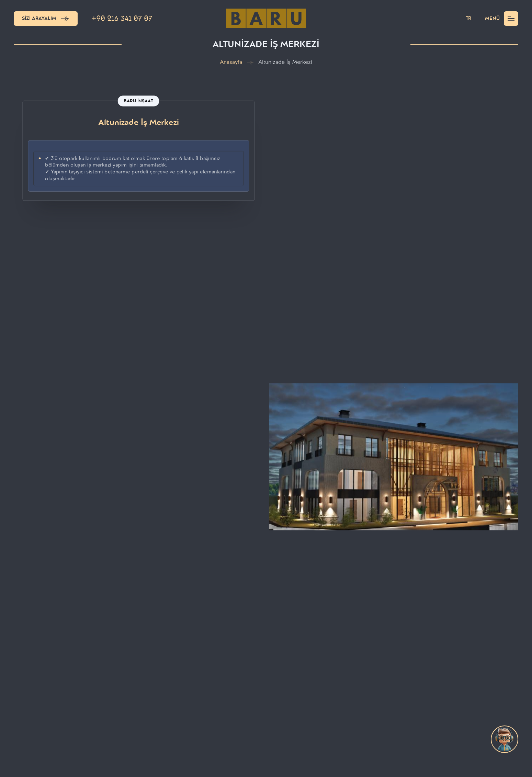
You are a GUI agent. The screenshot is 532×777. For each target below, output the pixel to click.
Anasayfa (231, 62)
